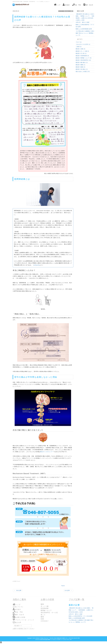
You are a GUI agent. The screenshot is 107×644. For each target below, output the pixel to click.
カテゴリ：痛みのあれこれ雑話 (66, 11)
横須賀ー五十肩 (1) (81, 53)
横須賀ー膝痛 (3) (81, 67)
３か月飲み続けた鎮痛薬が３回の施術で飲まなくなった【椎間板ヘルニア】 (85, 33)
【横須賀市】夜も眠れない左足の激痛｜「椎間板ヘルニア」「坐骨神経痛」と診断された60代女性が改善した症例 (85, 17)
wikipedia (37, 265)
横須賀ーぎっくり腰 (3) (82, 51)
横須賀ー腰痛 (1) (81, 65)
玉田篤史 (37, 638)
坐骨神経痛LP (45, 621)
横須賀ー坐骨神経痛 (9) (82, 56)
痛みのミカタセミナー (47, 452)
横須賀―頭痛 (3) (81, 49)
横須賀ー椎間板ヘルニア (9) (84, 58)
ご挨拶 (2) (79, 47)
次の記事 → (68, 590)
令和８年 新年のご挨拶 (83, 22)
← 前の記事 (18, 590)
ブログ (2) (79, 42)
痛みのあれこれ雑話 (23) (83, 71)
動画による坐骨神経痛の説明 (84, 29)
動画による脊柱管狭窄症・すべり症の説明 (85, 26)
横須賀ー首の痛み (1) (82, 69)
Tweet (63, 586)
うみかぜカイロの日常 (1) (83, 44)
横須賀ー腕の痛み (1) (82, 62)
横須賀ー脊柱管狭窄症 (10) (83, 60)
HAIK (71, 640)
